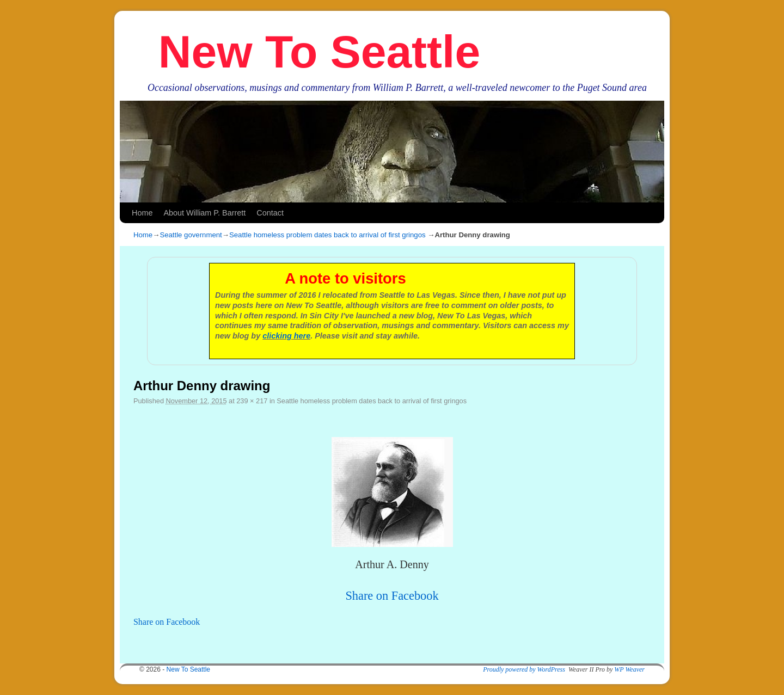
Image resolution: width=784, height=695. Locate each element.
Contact (270, 213)
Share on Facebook (392, 596)
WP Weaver (629, 669)
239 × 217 (252, 401)
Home (142, 213)
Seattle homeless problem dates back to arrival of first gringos (327, 235)
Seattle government (191, 235)
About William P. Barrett (204, 213)
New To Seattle (319, 52)
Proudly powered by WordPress (524, 669)
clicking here (286, 336)
